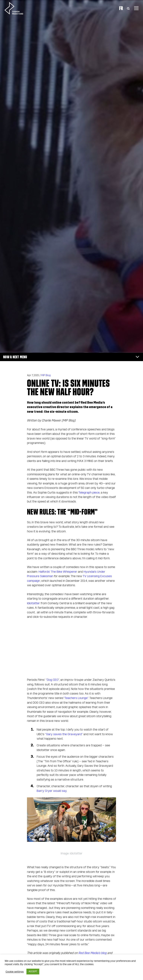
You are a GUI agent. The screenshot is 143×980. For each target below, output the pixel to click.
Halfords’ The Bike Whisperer (57, 572)
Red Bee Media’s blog (92, 953)
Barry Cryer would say (52, 791)
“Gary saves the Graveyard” (63, 734)
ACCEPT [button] (33, 971)
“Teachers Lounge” (76, 698)
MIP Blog (46, 375)
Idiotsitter (33, 603)
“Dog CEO (52, 680)
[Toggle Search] (128, 8)
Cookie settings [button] (15, 972)
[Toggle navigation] (136, 8)
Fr (121, 8)
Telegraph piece (89, 493)
